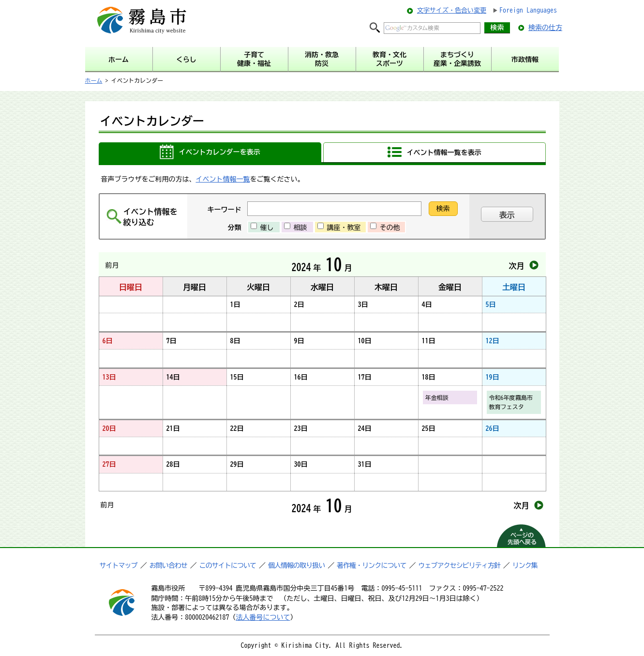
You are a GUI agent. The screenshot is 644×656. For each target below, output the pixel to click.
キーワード (225, 210)
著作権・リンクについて (371, 565)
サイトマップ (119, 565)
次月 (517, 266)
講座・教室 (344, 228)
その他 (390, 228)
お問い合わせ (168, 565)
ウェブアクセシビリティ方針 (459, 565)
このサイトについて (228, 565)
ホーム (94, 80)
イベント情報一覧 (223, 179)
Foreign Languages (528, 10)
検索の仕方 (545, 28)
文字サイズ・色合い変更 (452, 10)
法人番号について (263, 617)
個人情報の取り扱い (296, 565)
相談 (300, 228)
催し (267, 228)
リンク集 (525, 565)
